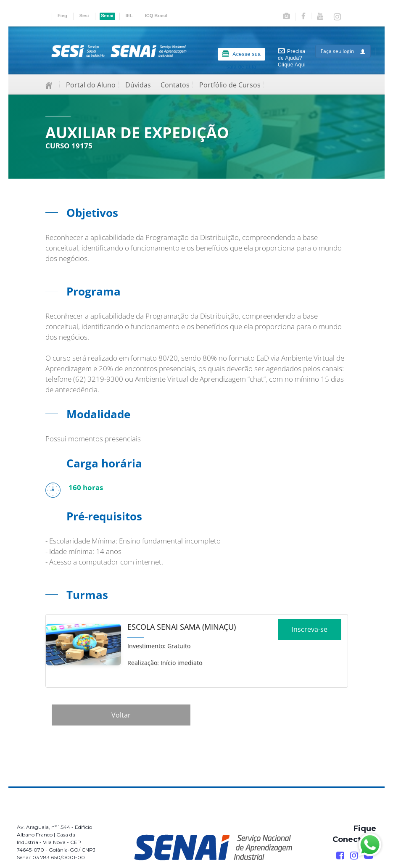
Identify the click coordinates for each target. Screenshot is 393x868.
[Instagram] (354, 856)
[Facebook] (340, 856)
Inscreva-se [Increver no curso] (310, 632)
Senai (107, 16)
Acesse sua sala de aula (241, 55)
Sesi (84, 16)
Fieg (62, 16)
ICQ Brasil (156, 16)
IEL (129, 16)
